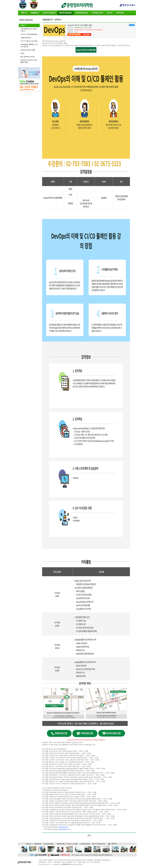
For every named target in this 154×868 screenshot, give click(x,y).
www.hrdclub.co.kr (64, 829)
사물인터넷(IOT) (26, 38)
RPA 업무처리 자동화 (27, 57)
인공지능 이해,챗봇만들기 (29, 34)
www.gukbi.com (63, 827)
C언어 (22, 53)
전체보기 (23, 25)
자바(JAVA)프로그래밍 (28, 50)
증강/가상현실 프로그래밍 (29, 41)
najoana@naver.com (45, 864)
